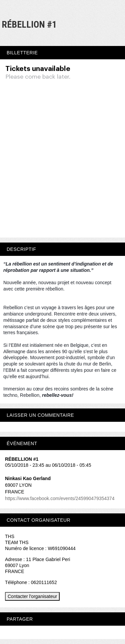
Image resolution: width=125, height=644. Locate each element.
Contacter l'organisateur (32, 596)
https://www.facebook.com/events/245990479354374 (60, 498)
